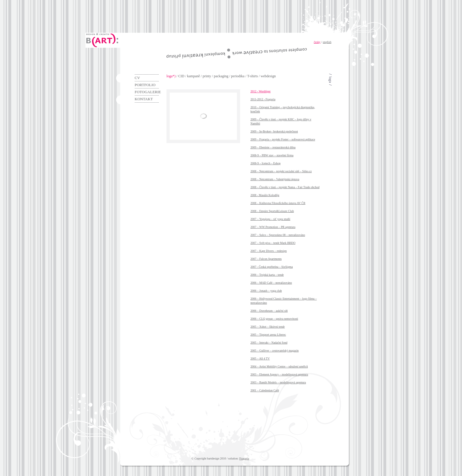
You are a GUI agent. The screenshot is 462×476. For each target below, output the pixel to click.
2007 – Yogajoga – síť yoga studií (270, 219)
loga (170, 76)
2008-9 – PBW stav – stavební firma (272, 155)
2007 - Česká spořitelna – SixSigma (272, 267)
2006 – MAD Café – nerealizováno (271, 283)
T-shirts (253, 76)
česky (317, 42)
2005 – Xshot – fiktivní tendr (268, 327)
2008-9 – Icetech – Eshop (265, 163)
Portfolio (145, 85)
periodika (238, 76)
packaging (221, 76)
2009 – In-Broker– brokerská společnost (274, 131)
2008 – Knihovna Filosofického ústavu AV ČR (278, 203)
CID (181, 76)
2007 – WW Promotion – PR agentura (273, 227)
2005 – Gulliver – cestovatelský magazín (275, 351)
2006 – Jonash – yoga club (266, 291)
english (327, 42)
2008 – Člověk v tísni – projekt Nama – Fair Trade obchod (285, 187)
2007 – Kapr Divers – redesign (269, 251)
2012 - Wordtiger (260, 91)
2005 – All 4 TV (260, 358)
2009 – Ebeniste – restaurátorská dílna (273, 147)
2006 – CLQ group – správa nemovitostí (274, 319)
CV (137, 78)
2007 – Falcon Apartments (266, 259)
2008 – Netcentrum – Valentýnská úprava (275, 179)
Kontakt (144, 99)
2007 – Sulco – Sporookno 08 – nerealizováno (278, 235)
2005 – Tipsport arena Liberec (268, 335)
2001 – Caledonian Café (265, 390)
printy (207, 76)
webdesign (268, 76)
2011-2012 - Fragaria (263, 99)
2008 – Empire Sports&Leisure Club (272, 211)
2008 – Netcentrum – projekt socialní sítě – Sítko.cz (281, 171)
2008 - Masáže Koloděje (265, 195)
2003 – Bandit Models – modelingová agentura (278, 382)
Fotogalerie (147, 92)
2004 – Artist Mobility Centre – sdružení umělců (279, 366)
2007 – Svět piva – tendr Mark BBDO (273, 243)
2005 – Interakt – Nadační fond (269, 343)
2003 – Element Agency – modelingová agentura (279, 374)
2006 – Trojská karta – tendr (267, 275)
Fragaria (244, 458)
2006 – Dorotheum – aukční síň (269, 311)
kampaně (193, 76)
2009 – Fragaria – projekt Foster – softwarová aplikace (283, 139)
